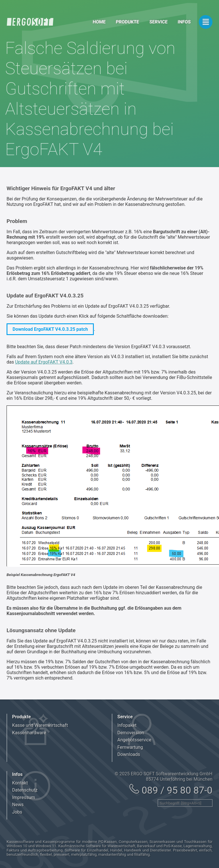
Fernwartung (130, 747)
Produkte (128, 22)
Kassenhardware (29, 733)
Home (99, 22)
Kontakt (20, 783)
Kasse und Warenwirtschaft (40, 725)
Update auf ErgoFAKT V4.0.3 (44, 362)
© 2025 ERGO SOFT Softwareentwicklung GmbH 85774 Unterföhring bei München (164, 776)
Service (158, 22)
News (18, 805)
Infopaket (127, 725)
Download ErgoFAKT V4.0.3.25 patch (50, 329)
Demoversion (131, 733)
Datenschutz (25, 790)
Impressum (24, 797)
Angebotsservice (134, 740)
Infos (184, 22)
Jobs (17, 812)
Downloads (129, 754)
